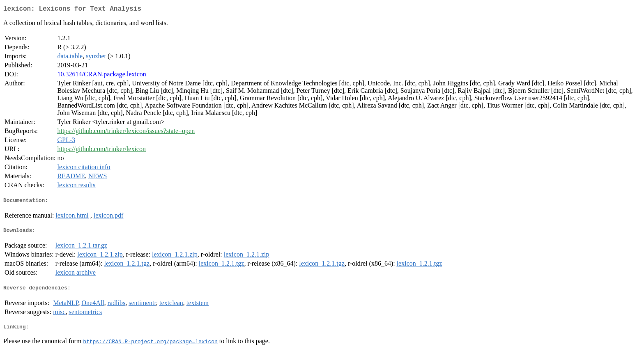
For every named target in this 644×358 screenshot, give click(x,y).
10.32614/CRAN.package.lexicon (101, 76)
